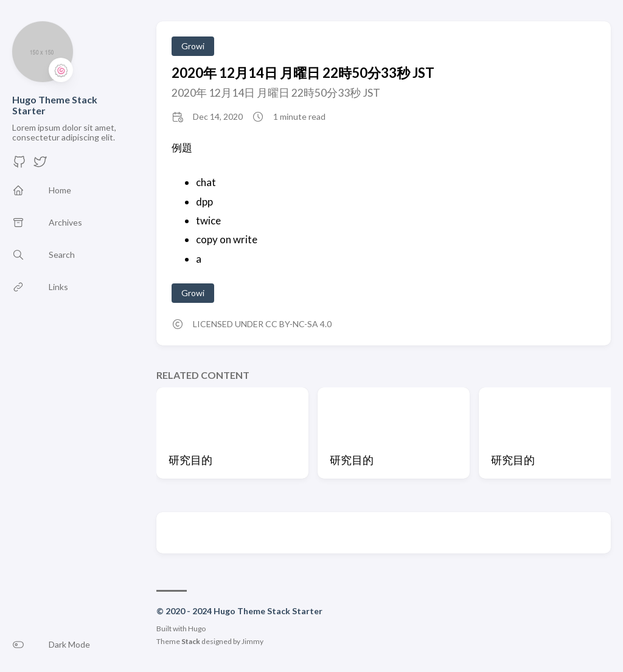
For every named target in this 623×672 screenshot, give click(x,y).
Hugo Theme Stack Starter (55, 105)
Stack (191, 641)
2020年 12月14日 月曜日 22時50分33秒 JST (303, 73)
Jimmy (252, 641)
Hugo (197, 629)
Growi (193, 46)
